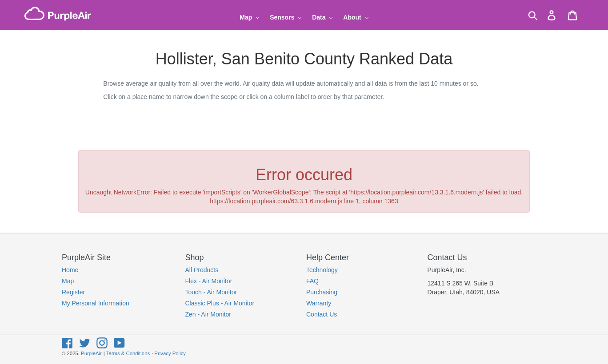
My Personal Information (96, 303)
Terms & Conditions (128, 353)
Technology (322, 270)
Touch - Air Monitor (211, 292)
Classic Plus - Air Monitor (220, 303)
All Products (202, 270)
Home (70, 270)
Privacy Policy (170, 353)
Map (68, 281)
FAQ (312, 281)
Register (73, 292)
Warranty (319, 303)
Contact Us (322, 314)
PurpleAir (91, 353)
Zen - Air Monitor (208, 314)
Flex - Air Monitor (209, 281)
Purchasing (322, 292)
